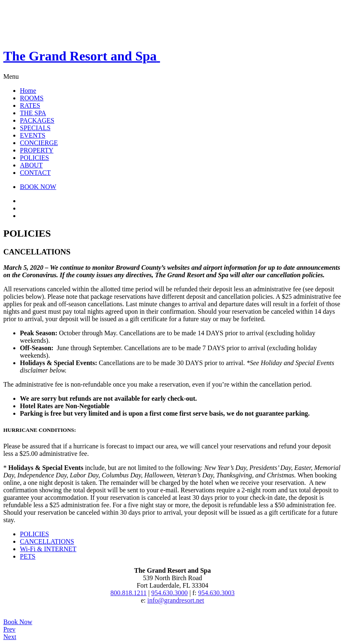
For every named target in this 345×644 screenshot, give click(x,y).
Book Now (18, 622)
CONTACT (35, 173)
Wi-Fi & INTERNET (48, 549)
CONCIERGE (39, 143)
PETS (28, 556)
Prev (9, 629)
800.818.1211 (128, 593)
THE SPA (33, 113)
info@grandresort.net (176, 600)
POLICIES (34, 158)
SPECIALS (35, 128)
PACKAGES (37, 120)
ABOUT (31, 165)
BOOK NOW (38, 187)
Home (28, 91)
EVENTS (33, 135)
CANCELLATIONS (47, 541)
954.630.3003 (216, 593)
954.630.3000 (170, 593)
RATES (30, 105)
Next (10, 637)
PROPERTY (37, 150)
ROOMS (32, 98)
